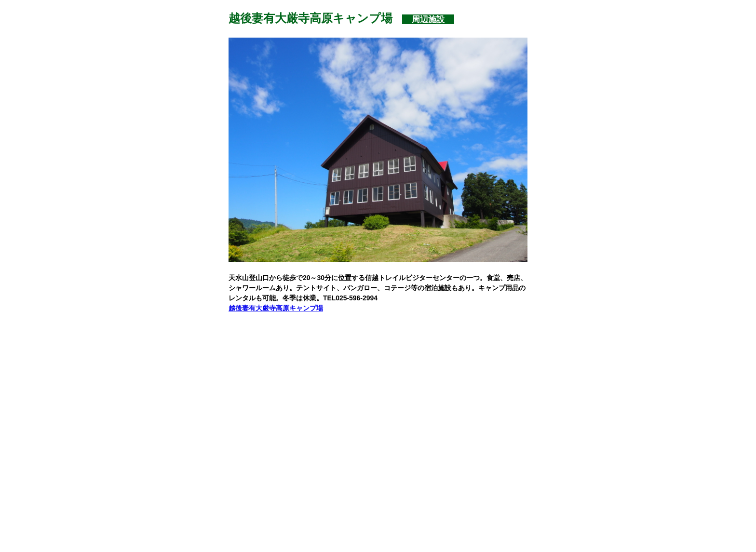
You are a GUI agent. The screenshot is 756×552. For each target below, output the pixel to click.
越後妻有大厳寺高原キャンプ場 (276, 308)
